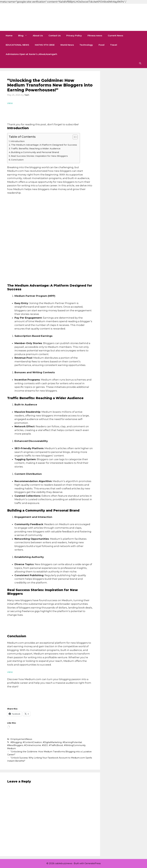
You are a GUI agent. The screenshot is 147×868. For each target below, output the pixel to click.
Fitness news (95, 36)
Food (101, 45)
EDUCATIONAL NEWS (17, 45)
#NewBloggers (15, 745)
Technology (86, 45)
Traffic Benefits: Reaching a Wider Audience (36, 149)
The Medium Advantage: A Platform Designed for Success (44, 145)
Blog (24, 36)
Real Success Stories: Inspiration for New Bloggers (39, 156)
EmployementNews (21, 739)
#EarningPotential (72, 742)
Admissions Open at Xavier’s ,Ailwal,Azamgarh (31, 54)
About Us (38, 36)
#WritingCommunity (75, 745)
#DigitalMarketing (52, 742)
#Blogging (16, 742)
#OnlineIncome (33, 745)
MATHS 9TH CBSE (45, 45)
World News (67, 45)
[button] (140, 63)
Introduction (18, 141)
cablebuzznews (39, 17)
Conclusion (17, 160)
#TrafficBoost (56, 745)
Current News (115, 36)
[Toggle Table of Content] (74, 137)
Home (9, 36)
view (10, 103)
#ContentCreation (32, 742)
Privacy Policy (74, 36)
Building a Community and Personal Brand (35, 152)
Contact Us (55, 36)
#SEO (45, 745)
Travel (114, 45)
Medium (11, 748)
